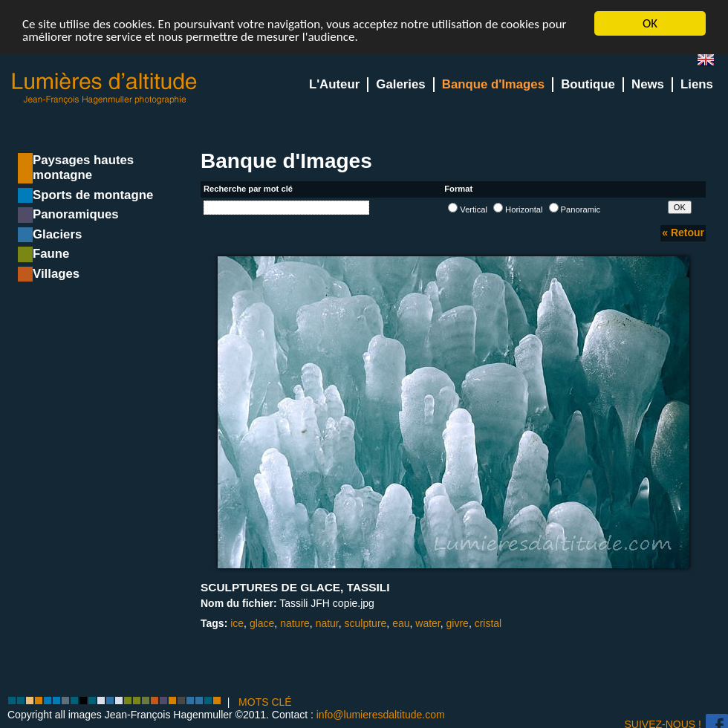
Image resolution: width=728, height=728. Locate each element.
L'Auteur (334, 84)
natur (327, 623)
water (428, 623)
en (712, 63)
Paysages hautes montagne (83, 168)
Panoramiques (76, 214)
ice (237, 623)
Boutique (588, 84)
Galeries (400, 84)
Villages (56, 274)
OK (650, 23)
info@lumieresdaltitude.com (381, 715)
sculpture (366, 623)
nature (295, 623)
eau (401, 623)
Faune (51, 254)
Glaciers (57, 234)
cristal (488, 623)
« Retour (683, 233)
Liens (697, 84)
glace (262, 623)
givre (458, 623)
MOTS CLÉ (265, 702)
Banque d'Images (493, 84)
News (648, 84)
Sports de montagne (93, 195)
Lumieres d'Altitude (105, 89)
